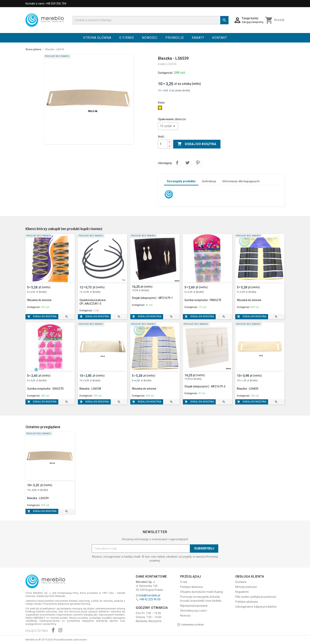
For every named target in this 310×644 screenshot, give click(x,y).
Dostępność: (166, 73)
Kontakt (220, 38)
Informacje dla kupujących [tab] (241, 181)
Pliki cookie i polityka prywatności (256, 597)
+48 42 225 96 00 (150, 599)
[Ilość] (163, 144)
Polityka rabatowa (191, 587)
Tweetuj (187, 163)
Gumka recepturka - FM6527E (203, 300)
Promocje (175, 38)
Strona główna (97, 38)
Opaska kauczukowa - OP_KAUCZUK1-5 (93, 302)
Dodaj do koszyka (197, 144)
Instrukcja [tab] (209, 181)
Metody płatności (246, 587)
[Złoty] (160, 109)
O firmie (127, 38)
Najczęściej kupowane (194, 606)
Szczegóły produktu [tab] (181, 181)
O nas (184, 582)
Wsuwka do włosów (39, 300)
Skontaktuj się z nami (193, 611)
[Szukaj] (151, 20)
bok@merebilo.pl (150, 595)
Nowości (150, 38)
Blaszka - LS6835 (248, 389)
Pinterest (198, 163)
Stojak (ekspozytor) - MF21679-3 (205, 386)
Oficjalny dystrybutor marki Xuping (201, 592)
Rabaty (198, 38)
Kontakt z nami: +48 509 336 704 (46, 4)
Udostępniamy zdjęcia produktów (256, 607)
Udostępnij (177, 163)
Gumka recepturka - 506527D (45, 389)
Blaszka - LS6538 (90, 389)
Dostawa (241, 582)
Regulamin (242, 592)
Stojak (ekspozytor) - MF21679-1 (152, 298)
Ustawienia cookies (190, 625)
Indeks (162, 64)
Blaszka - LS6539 (38, 498)
